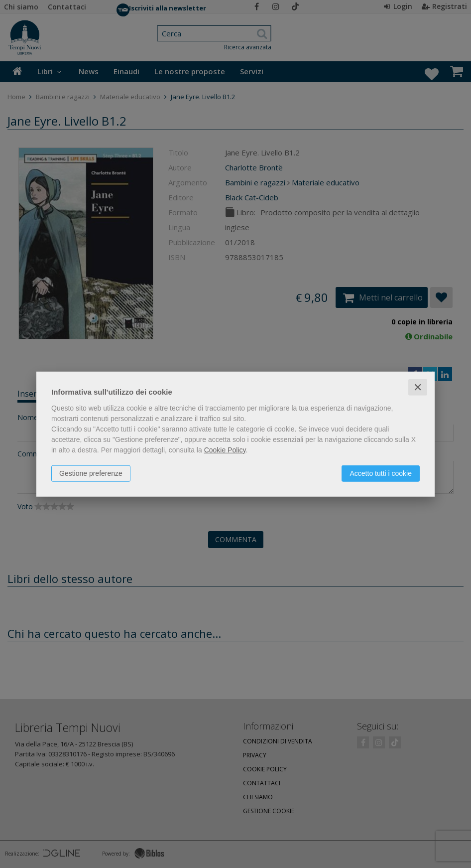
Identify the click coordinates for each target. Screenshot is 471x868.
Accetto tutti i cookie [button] (381, 473)
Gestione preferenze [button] (91, 473)
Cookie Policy (225, 449)
